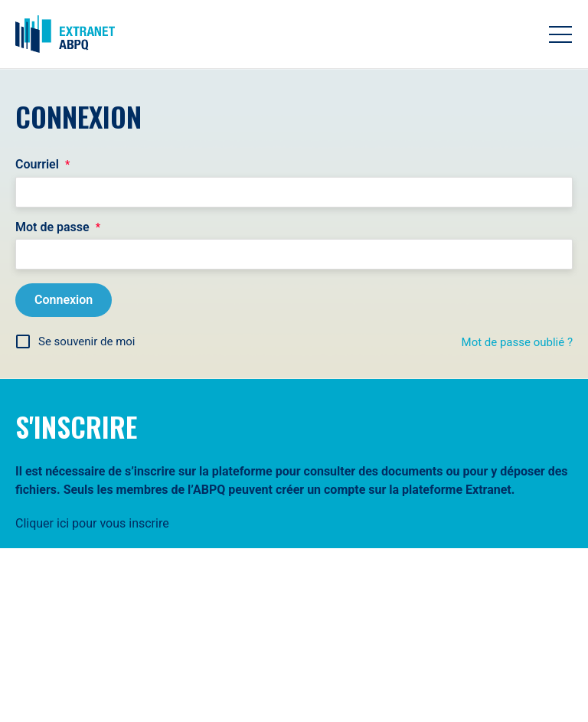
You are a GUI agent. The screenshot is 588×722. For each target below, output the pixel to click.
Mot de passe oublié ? (517, 342)
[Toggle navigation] (560, 34)
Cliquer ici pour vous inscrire (92, 523)
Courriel (42, 165)
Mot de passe (58, 227)
